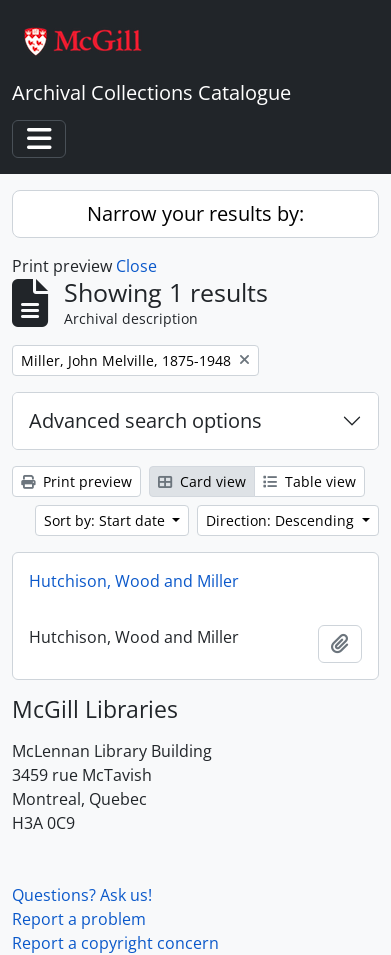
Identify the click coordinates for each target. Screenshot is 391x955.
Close (136, 266)
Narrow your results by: (195, 213)
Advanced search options (145, 420)
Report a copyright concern (115, 943)
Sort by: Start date (106, 520)
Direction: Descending (282, 520)
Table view (309, 481)
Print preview (76, 481)
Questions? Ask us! (82, 895)
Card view (202, 481)
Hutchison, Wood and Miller (134, 581)
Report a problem (79, 919)
